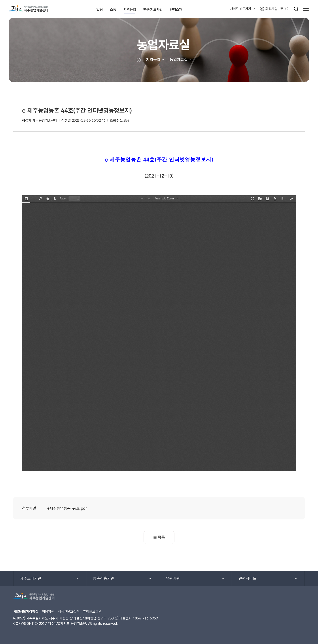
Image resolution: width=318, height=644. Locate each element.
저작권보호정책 (69, 611)
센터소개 (198, 9)
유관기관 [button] (173, 578)
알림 (87, 9)
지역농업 (133, 9)
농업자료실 (179, 60)
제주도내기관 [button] (31, 578)
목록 (159, 537)
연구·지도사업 (165, 9)
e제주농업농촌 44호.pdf (67, 508)
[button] (306, 9)
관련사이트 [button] (248, 578)
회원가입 (269, 9)
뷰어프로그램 (92, 611)
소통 (108, 9)
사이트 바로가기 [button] (241, 9)
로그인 (285, 9)
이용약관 (48, 611)
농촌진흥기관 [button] (104, 578)
